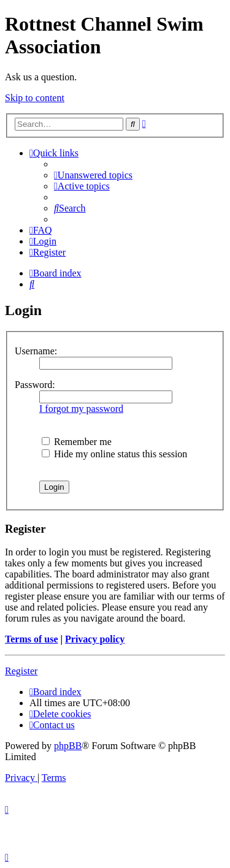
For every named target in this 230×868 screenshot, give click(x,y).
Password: (35, 385)
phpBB (68, 746)
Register (21, 671)
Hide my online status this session (114, 454)
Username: (36, 351)
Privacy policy (95, 639)
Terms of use (32, 639)
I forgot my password (81, 409)
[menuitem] (93, 175)
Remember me (77, 442)
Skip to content (35, 98)
